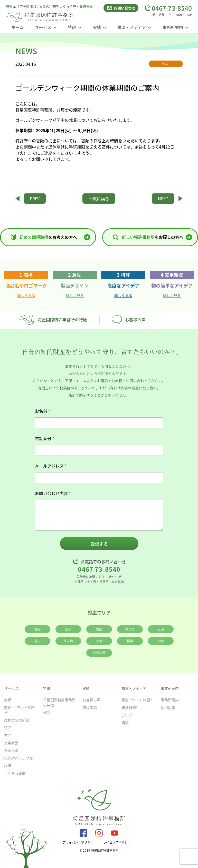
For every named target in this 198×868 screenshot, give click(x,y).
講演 (8, 765)
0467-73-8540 (168, 8)
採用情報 (168, 707)
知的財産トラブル (18, 758)
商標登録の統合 (17, 720)
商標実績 (90, 707)
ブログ (127, 715)
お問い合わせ (121, 8)
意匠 (8, 735)
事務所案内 (170, 700)
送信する (99, 544)
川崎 (161, 641)
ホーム (17, 27)
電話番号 (45, 438)
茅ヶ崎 (68, 641)
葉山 (99, 629)
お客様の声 (129, 320)
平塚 (99, 641)
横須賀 (130, 629)
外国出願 (11, 750)
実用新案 (11, 743)
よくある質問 (15, 773)
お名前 (43, 411)
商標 (8, 700)
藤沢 (37, 641)
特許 (8, 727)
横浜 (130, 641)
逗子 (68, 629)
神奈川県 (99, 653)
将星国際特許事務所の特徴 (53, 320)
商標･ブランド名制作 (19, 710)
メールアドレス (51, 466)
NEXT (163, 199)
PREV (35, 199)
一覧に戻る (99, 199)
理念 (47, 712)
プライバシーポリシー (78, 842)
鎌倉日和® (130, 707)
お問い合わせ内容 (53, 493)
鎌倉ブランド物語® (137, 700)
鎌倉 (37, 629)
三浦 (161, 629)
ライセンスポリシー (117, 842)
